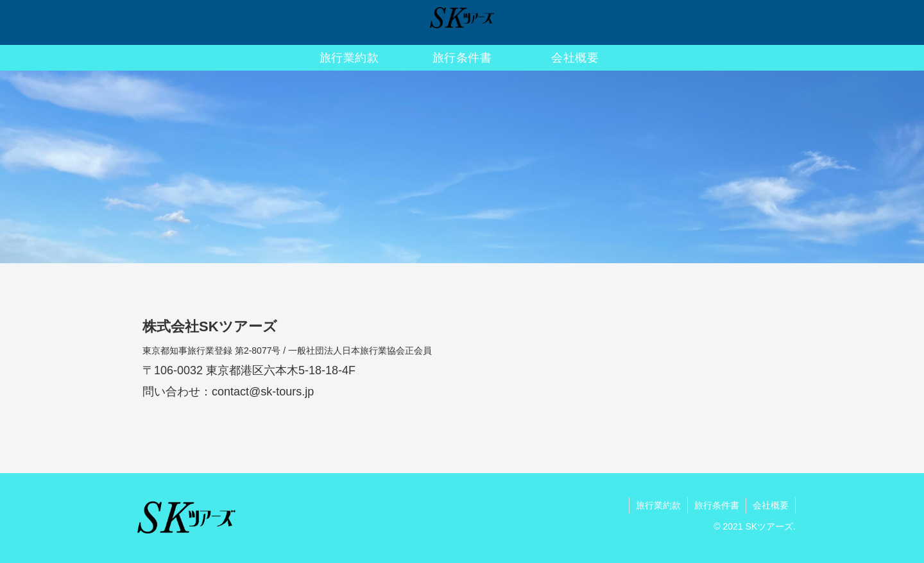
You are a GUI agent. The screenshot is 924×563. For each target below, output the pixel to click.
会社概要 (771, 505)
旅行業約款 (658, 505)
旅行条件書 (717, 505)
